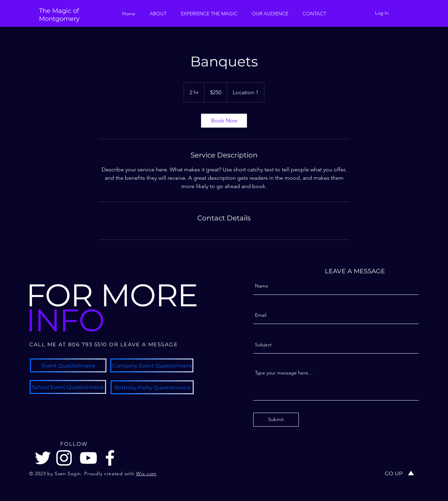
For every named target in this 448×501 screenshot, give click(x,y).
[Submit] (276, 420)
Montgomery (59, 19)
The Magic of (59, 11)
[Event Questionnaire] (68, 365)
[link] (224, 121)
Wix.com (146, 474)
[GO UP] (394, 473)
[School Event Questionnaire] (68, 387)
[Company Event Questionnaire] (152, 365)
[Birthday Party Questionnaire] (152, 387)
